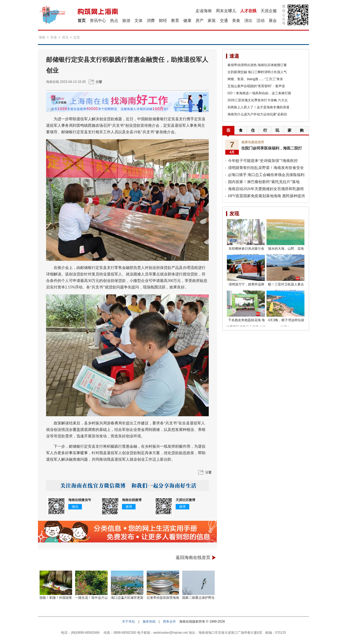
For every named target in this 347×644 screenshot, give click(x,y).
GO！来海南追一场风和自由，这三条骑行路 (259, 93)
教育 (175, 20)
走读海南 (204, 11)
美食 (236, 20)
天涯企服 (269, 11)
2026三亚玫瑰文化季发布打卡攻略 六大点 (258, 100)
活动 (261, 20)
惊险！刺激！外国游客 (56, 598)
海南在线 (53, 82)
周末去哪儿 (226, 11)
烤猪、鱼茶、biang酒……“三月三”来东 (255, 79)
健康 (187, 20)
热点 (114, 20)
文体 (139, 20)
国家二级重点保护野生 (198, 598)
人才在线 (248, 11)
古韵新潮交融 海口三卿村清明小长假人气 (257, 72)
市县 (54, 37)
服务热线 (149, 622)
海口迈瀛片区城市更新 (127, 598)
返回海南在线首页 (193, 557)
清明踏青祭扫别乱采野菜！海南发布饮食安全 (266, 168)
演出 (248, 20)
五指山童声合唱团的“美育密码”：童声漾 (256, 86)
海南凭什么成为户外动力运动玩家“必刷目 (257, 114)
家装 (212, 20)
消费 (151, 20)
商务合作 (169, 622)
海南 (42, 37)
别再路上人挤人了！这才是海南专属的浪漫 (258, 107)
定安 (77, 37)
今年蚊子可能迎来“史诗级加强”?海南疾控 (263, 161)
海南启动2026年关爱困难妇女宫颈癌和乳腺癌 (266, 189)
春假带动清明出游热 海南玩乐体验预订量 (257, 65)
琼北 (65, 37)
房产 (200, 20)
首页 (82, 20)
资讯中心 (98, 20)
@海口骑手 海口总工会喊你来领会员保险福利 (266, 175)
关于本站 (128, 622)
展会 (273, 20)
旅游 (126, 20)
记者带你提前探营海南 (163, 598)
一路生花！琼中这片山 (91, 598)
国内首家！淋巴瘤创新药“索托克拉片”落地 (264, 182)
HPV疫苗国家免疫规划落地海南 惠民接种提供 (266, 196)
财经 (163, 20)
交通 (224, 20)
